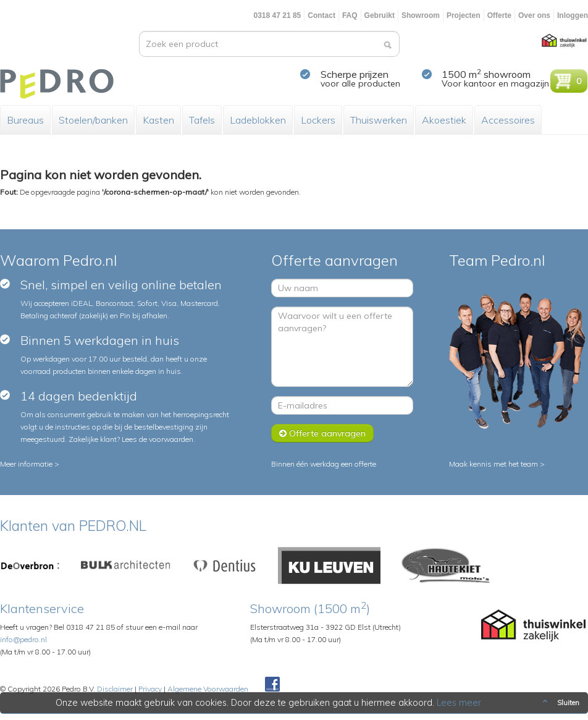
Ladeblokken (258, 120)
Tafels (202, 120)
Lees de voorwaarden (157, 439)
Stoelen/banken (93, 120)
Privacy (150, 689)
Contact (321, 15)
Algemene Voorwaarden (208, 689)
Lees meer (459, 703)
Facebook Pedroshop (272, 685)
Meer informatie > (30, 464)
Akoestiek (444, 120)
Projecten (464, 15)
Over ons (534, 15)
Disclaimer (115, 689)
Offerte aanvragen (322, 433)
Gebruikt (380, 15)
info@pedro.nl (23, 639)
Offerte (499, 15)
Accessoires (508, 120)
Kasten (158, 120)
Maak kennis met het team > (497, 464)
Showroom (421, 15)
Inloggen (573, 15)
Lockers (318, 120)
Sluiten (560, 703)
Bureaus (25, 120)
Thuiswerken (379, 120)
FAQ (350, 15)
